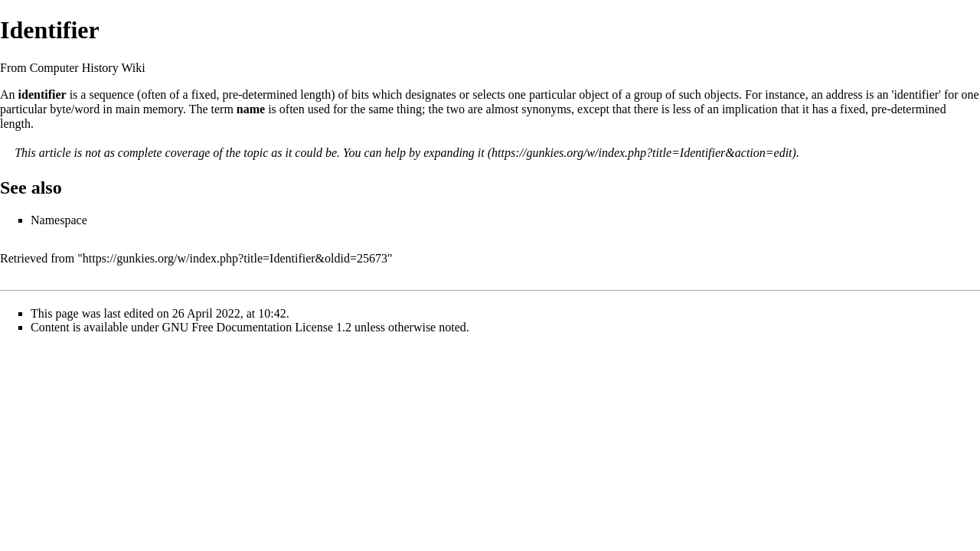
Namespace (59, 220)
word (87, 109)
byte (60, 109)
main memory (149, 109)
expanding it (454, 153)
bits (360, 95)
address (844, 95)
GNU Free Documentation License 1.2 (257, 327)
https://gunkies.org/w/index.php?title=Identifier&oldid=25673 (235, 258)
